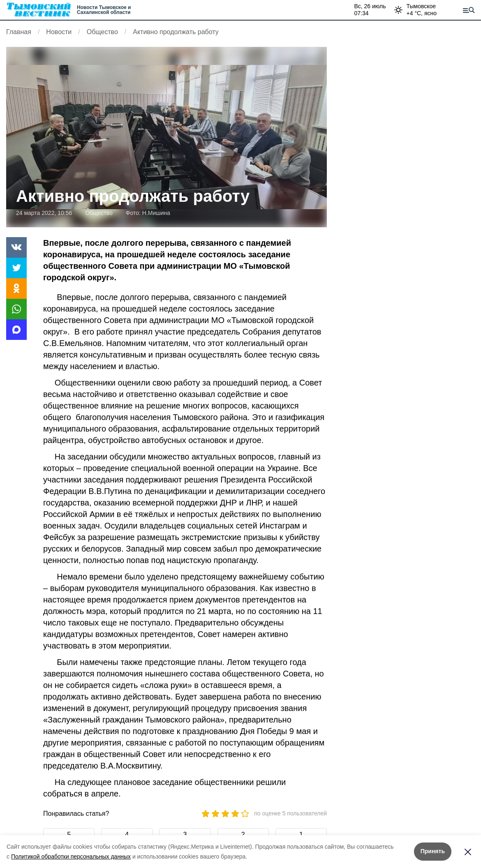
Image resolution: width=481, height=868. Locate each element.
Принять (433, 851)
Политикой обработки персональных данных (71, 856)
